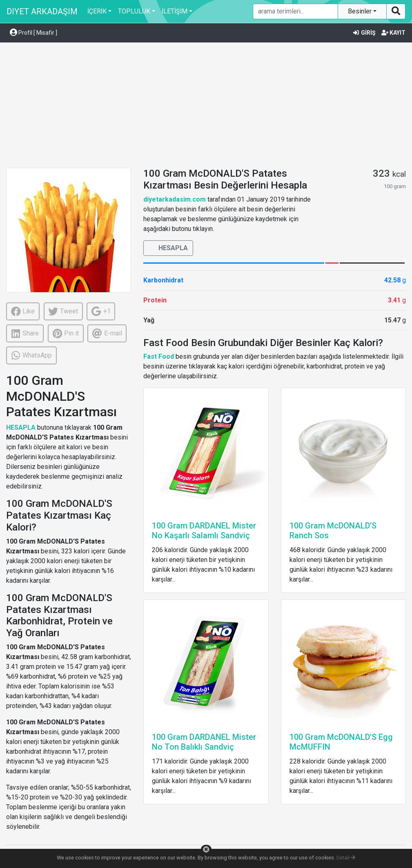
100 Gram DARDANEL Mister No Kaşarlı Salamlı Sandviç (204, 531)
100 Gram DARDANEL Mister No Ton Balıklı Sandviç (204, 742)
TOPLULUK (134, 11)
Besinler (361, 11)
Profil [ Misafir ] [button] (33, 33)
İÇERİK (97, 11)
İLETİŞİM (175, 11)
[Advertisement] (206, 107)
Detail (346, 858)
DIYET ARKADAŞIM (42, 11)
